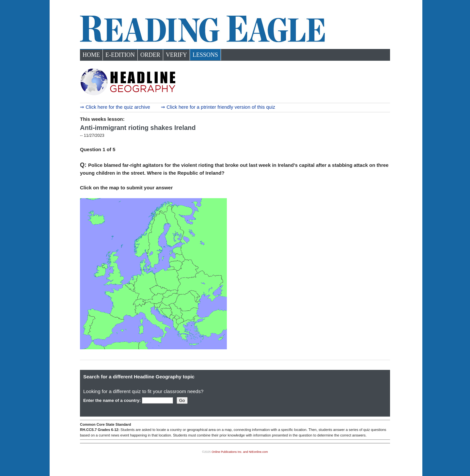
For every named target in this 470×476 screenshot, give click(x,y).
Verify (176, 55)
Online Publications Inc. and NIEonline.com (240, 452)
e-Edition (120, 55)
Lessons (205, 55)
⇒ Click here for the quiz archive (115, 107)
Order (150, 55)
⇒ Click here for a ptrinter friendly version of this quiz (218, 107)
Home (91, 55)
